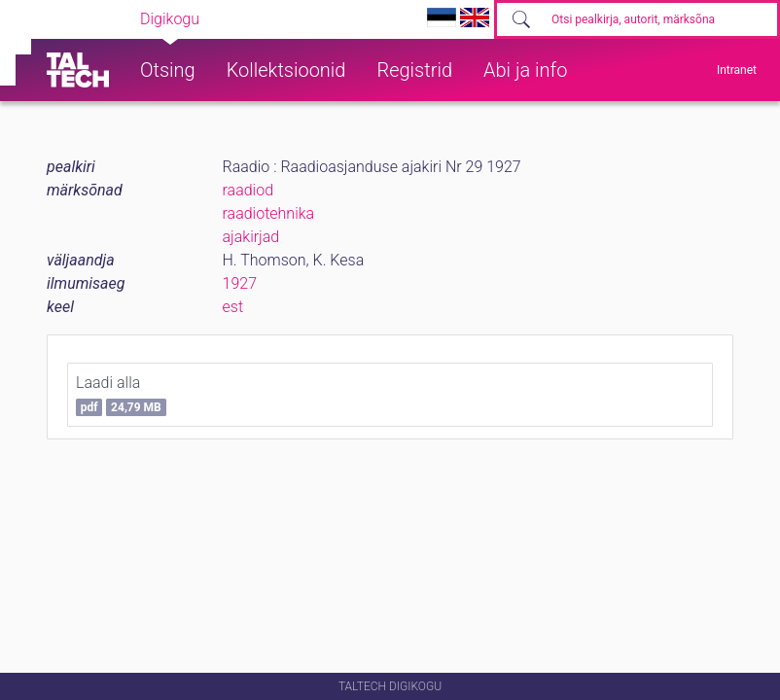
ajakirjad (251, 237)
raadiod (248, 190)
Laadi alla (121, 395)
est (233, 307)
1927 (240, 283)
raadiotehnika (269, 213)
